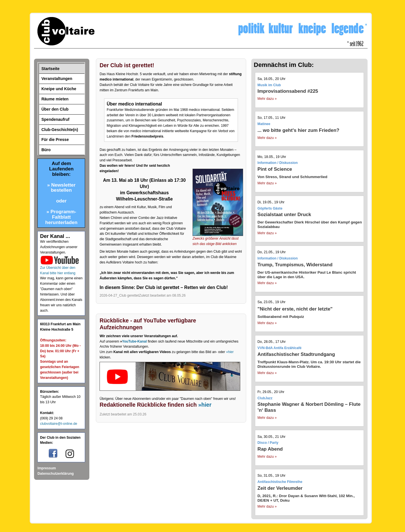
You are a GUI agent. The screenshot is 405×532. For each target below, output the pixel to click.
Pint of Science (275, 169)
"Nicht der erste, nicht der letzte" (295, 309)
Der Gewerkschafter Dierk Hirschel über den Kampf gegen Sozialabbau (310, 224)
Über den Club (55, 109)
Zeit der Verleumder (280, 488)
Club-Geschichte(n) (60, 130)
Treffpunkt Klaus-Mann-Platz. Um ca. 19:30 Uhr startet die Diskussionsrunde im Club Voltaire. (309, 364)
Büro (46, 150)
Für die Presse (55, 140)
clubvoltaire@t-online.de (59, 424)
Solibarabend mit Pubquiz (281, 317)
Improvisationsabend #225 (288, 91)
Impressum (47, 468)
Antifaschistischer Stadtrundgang (296, 354)
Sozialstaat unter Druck (284, 215)
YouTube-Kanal (134, 341)
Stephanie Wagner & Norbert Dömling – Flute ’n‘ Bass (309, 407)
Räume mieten (55, 99)
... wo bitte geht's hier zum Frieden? (299, 130)
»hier (230, 352)
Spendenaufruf (55, 119)
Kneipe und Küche (59, 89)
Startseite (50, 69)
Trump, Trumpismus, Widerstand (295, 265)
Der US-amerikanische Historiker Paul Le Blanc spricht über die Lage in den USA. (307, 275)
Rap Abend (270, 449)
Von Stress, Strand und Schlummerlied (292, 177)
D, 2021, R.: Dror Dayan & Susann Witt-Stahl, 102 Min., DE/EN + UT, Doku (306, 498)
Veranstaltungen (57, 79)
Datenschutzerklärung (56, 474)
